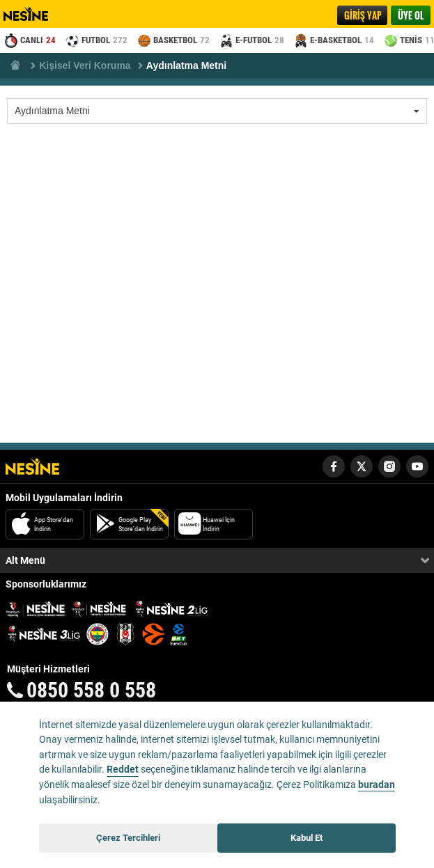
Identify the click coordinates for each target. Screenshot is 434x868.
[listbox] (217, 111)
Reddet (123, 770)
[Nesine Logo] (32, 466)
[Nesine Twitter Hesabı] (362, 466)
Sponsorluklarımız (46, 584)
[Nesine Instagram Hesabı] (389, 466)
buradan (377, 785)
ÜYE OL (411, 15)
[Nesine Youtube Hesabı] (417, 466)
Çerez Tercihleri (128, 838)
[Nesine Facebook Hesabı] (334, 466)
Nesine (33, 14)
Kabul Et (307, 838)
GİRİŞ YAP (363, 15)
